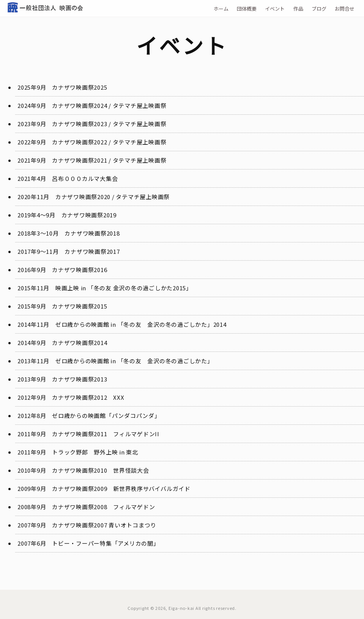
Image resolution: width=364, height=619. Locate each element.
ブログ (319, 9)
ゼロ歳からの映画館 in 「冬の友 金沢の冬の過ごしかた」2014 (141, 324)
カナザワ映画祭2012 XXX (88, 397)
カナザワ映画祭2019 (89, 215)
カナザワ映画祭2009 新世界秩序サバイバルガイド (121, 488)
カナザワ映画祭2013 (80, 379)
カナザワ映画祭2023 (80, 124)
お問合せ (345, 9)
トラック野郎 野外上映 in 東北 (95, 452)
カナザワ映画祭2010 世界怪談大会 (101, 470)
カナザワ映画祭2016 (80, 270)
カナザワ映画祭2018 (92, 233)
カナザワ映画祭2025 (80, 87)
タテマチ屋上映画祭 (140, 105)
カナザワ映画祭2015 (80, 306)
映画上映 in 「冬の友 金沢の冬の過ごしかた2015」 (124, 288)
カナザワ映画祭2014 (80, 343)
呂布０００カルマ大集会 (85, 178)
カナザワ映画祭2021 (80, 160)
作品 (298, 9)
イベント (275, 9)
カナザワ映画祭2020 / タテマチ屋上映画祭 (113, 197)
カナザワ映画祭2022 (80, 142)
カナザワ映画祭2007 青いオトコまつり (104, 525)
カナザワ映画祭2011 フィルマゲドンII (106, 434)
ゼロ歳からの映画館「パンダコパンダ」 (106, 416)
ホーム (221, 9)
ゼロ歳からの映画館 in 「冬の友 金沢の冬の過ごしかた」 (134, 361)
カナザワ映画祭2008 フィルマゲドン (103, 507)
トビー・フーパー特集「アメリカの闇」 (106, 543)
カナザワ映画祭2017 (92, 251)
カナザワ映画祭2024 (80, 105)
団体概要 (247, 9)
